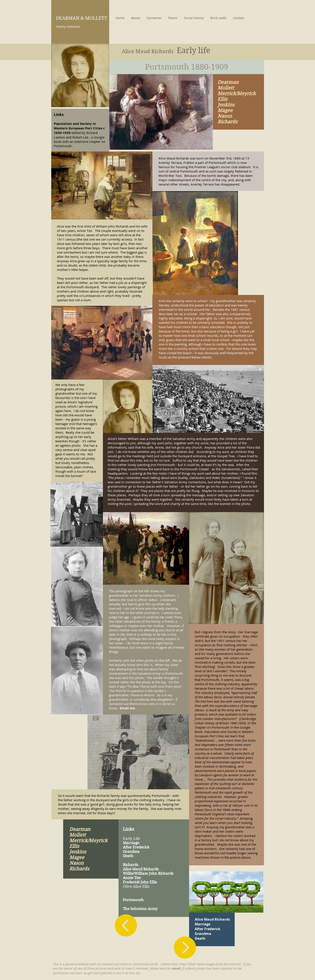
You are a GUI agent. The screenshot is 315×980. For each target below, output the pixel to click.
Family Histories (68, 26)
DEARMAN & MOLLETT (82, 18)
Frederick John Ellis (140, 882)
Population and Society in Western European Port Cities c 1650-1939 (79, 128)
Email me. (128, 708)
